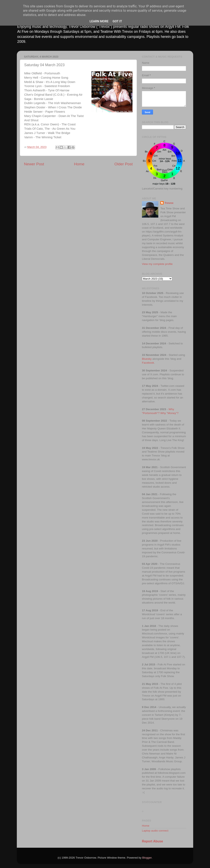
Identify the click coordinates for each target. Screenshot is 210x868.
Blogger (147, 858)
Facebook (148, 363)
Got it (117, 21)
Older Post (124, 164)
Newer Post (34, 164)
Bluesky (147, 359)
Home (79, 164)
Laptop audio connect (155, 831)
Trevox (169, 203)
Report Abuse (152, 841)
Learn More (99, 21)
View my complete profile (157, 264)
